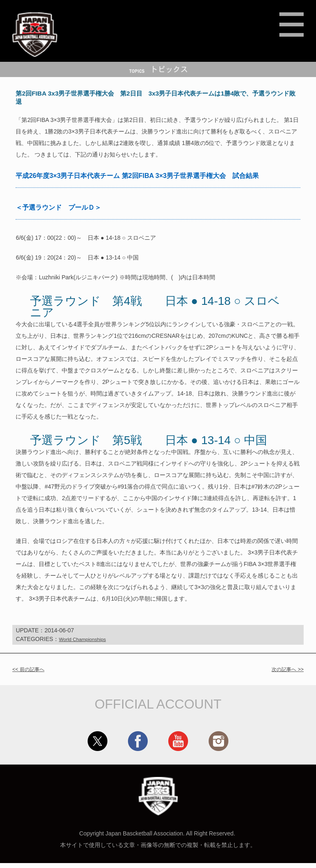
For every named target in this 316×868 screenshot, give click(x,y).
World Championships (87, 644)
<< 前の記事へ (31, 674)
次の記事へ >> (285, 674)
